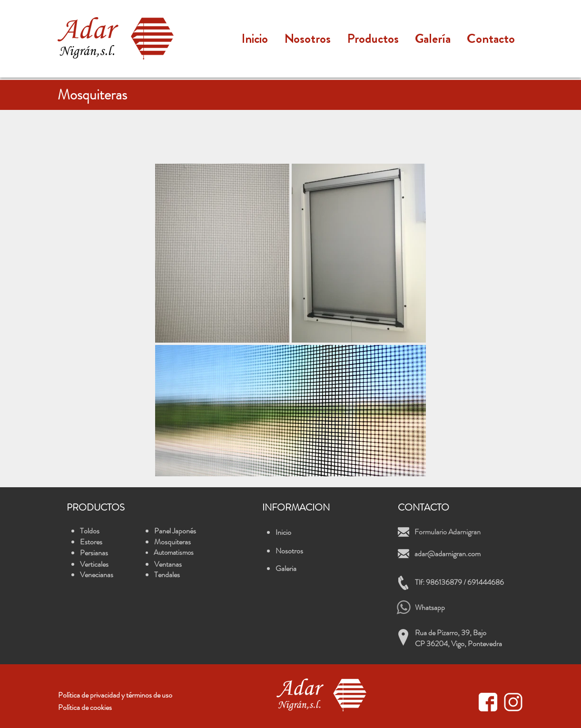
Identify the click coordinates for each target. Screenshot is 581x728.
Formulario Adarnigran (448, 532)
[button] (373, 39)
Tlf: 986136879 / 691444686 (459, 582)
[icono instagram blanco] (513, 702)
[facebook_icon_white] (488, 702)
